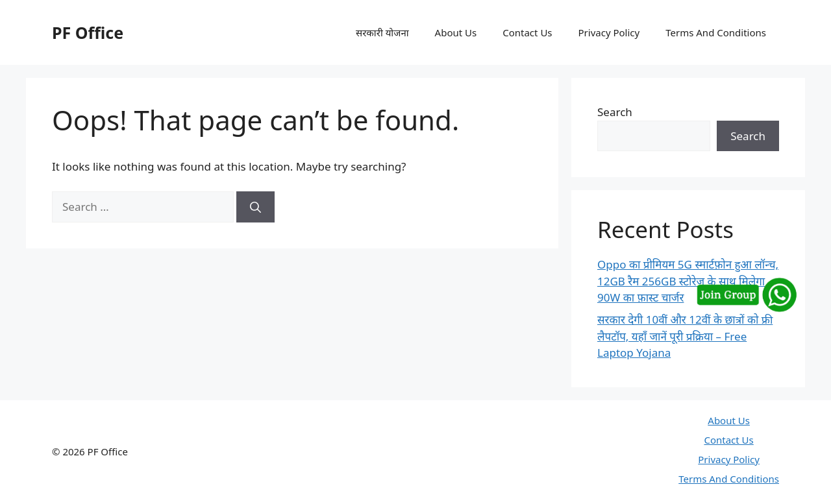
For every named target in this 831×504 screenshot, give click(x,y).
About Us (456, 32)
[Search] (255, 207)
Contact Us (527, 32)
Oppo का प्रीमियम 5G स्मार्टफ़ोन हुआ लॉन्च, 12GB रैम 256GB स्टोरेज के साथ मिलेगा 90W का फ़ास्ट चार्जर (688, 281)
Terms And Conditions (716, 32)
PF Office (88, 32)
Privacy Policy (609, 32)
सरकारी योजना (382, 32)
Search (615, 112)
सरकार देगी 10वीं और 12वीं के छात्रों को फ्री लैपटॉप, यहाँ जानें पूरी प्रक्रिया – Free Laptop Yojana (685, 336)
